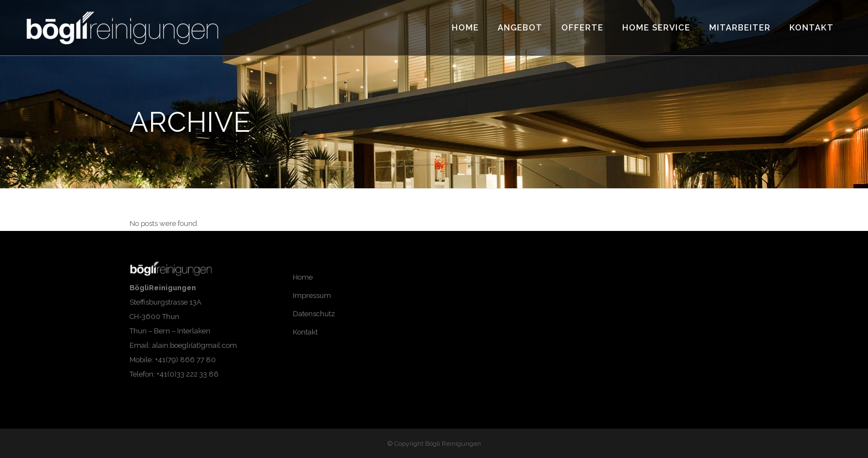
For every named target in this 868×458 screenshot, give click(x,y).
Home (303, 277)
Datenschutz (314, 314)
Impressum (312, 295)
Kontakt (305, 332)
